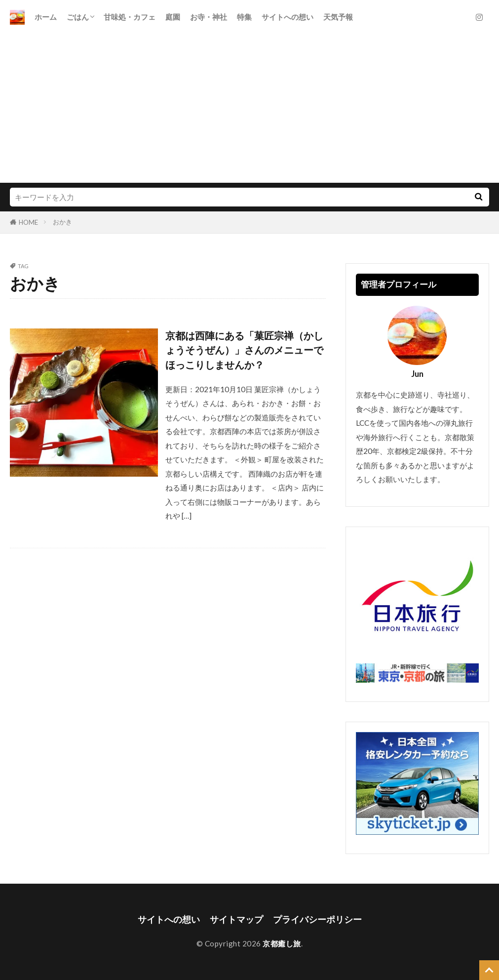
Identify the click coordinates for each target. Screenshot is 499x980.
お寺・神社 (209, 17)
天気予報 (338, 17)
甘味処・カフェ (130, 17)
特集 (244, 17)
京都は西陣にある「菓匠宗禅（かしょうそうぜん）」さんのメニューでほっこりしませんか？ (244, 350)
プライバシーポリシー (317, 919)
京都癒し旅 (282, 943)
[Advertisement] (249, 109)
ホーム (46, 17)
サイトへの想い (288, 17)
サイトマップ (236, 919)
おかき (62, 222)
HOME (28, 222)
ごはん (78, 17)
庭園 (173, 17)
